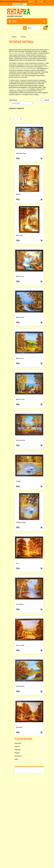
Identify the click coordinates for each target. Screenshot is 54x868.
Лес (17, 563)
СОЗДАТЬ (40, 1)
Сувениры (18, 750)
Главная (14, 37)
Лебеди (18, 481)
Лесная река (20, 604)
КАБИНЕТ (31, 1)
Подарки (17, 753)
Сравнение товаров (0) (16, 108)
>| (21, 119)
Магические (18, 756)
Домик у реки (20, 317)
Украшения (18, 743)
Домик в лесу (20, 276)
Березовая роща (21, 153)
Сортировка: (13, 100)
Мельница (19, 727)
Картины (24, 37)
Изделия (17, 746)
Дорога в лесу (20, 399)
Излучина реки (20, 440)
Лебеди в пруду (21, 522)
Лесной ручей (20, 686)
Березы (18, 194)
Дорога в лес (20, 358)
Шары (16, 759)
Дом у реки (19, 235)
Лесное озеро (20, 645)
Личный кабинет (18, 4)
